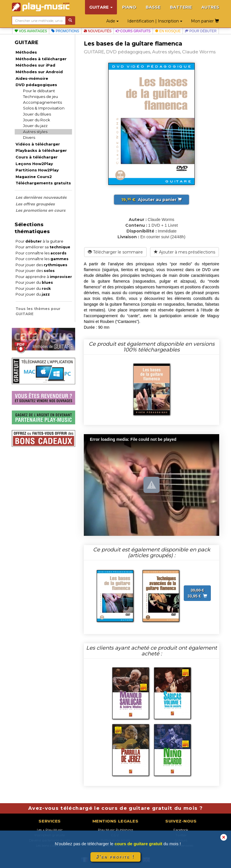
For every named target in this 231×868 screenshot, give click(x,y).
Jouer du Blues (37, 114)
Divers (29, 137)
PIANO (129, 7)
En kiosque (168, 31)
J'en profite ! (115, 857)
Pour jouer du (34, 282)
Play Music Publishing (115, 830)
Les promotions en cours (40, 210)
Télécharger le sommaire (115, 252)
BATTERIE (181, 7)
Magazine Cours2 (34, 177)
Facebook (181, 830)
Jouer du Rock (37, 120)
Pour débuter (201, 31)
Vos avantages (31, 31)
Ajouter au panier (152, 200)
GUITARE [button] (101, 7)
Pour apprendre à (44, 277)
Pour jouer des (41, 265)
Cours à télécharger (37, 157)
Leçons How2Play (34, 164)
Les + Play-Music (50, 830)
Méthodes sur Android (39, 72)
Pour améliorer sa (43, 247)
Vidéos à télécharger (38, 144)
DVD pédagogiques (36, 85)
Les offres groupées (35, 204)
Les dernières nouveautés (41, 197)
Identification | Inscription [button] (155, 21)
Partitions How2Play (37, 170)
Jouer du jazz (35, 126)
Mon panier (205, 21)
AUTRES (210, 7)
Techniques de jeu (40, 97)
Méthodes (26, 52)
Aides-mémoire (32, 78)
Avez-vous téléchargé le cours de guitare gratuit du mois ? (115, 808)
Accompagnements (42, 102)
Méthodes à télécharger (41, 59)
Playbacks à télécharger (41, 150)
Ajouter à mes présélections (184, 252)
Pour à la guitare (39, 241)
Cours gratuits (133, 31)
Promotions (65, 31)
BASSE (153, 7)
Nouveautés (97, 31)
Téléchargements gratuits (43, 183)
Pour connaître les (41, 253)
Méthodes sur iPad (35, 65)
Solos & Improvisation (44, 108)
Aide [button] (112, 21)
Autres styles (35, 132)
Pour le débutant (39, 91)
